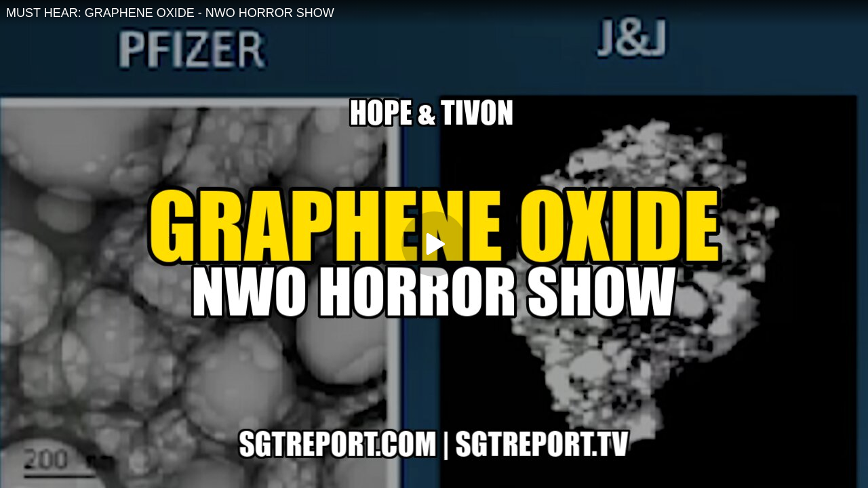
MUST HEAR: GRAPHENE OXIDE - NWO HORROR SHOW (170, 13)
